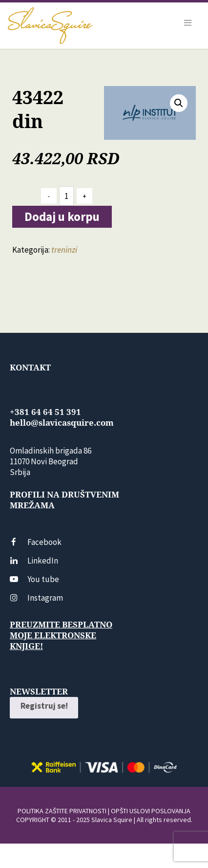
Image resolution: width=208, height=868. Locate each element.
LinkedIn (34, 561)
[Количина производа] (66, 196)
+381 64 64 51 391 (45, 412)
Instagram (36, 598)
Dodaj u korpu (62, 217)
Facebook (36, 542)
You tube (34, 579)
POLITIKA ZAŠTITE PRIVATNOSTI (62, 811)
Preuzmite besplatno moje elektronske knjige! (61, 635)
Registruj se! (44, 706)
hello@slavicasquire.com (62, 423)
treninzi (64, 250)
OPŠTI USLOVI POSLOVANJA (151, 811)
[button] (179, 103)
